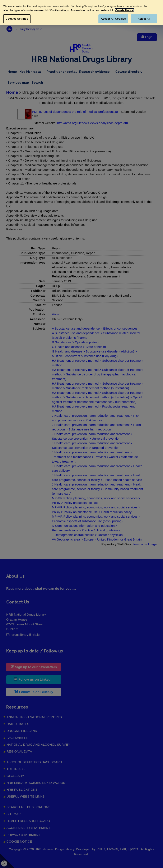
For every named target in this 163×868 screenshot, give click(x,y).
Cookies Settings (17, 19)
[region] (81, 13)
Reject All (144, 19)
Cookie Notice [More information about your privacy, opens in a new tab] (124, 10)
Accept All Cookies (113, 19)
